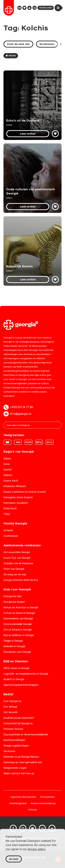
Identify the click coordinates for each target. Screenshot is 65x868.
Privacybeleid (47, 797)
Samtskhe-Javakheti (16, 503)
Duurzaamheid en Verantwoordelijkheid (26, 735)
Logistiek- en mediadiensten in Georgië (26, 674)
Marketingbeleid (18, 804)
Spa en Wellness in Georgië (19, 635)
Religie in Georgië (13, 641)
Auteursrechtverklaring (43, 804)
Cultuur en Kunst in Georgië (19, 613)
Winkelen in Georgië (14, 646)
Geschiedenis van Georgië (18, 619)
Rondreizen (47, 44)
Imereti (8, 470)
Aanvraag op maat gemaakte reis (23, 762)
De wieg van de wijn (15, 575)
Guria (6, 464)
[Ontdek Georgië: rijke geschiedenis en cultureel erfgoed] (32, 105)
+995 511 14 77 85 (18, 407)
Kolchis (11, 56)
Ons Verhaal (10, 707)
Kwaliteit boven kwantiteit (19, 718)
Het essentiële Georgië (17, 552)
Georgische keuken (14, 602)
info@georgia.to (17, 414)
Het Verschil (10, 712)
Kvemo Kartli (11, 481)
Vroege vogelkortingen (16, 746)
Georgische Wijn (12, 596)
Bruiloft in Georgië (14, 679)
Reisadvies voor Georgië (17, 652)
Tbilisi (7, 514)
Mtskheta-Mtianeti (15, 486)
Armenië (8, 530)
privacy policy (37, 849)
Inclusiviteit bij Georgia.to (18, 723)
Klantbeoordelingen (14, 740)
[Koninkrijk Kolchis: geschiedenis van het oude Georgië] (32, 251)
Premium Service (13, 729)
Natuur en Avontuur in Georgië (21, 608)
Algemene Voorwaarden (23, 797)
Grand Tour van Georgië (17, 558)
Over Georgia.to (12, 701)
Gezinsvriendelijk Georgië (18, 624)
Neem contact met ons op (19, 773)
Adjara (7, 459)
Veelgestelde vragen (15, 768)
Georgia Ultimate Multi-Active (21, 580)
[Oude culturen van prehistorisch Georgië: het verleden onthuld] (32, 178)
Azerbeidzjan (11, 536)
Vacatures (9, 751)
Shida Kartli (10, 509)
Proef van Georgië (14, 569)
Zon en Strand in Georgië (18, 630)
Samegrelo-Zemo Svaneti (18, 497)
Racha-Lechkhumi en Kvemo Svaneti (25, 492)
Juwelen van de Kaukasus (18, 563)
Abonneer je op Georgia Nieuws (21, 757)
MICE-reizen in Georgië (16, 668)
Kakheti (8, 475)
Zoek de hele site (18, 44)
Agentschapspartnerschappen (21, 685)
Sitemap (33, 810)
